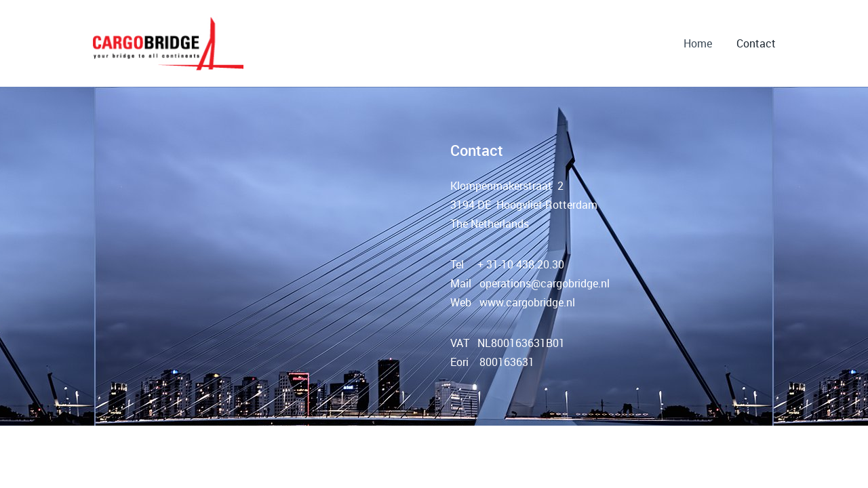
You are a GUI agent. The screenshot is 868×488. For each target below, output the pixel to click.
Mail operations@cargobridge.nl (530, 283)
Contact (756, 43)
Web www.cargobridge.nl (513, 302)
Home (698, 43)
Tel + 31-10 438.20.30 (507, 264)
